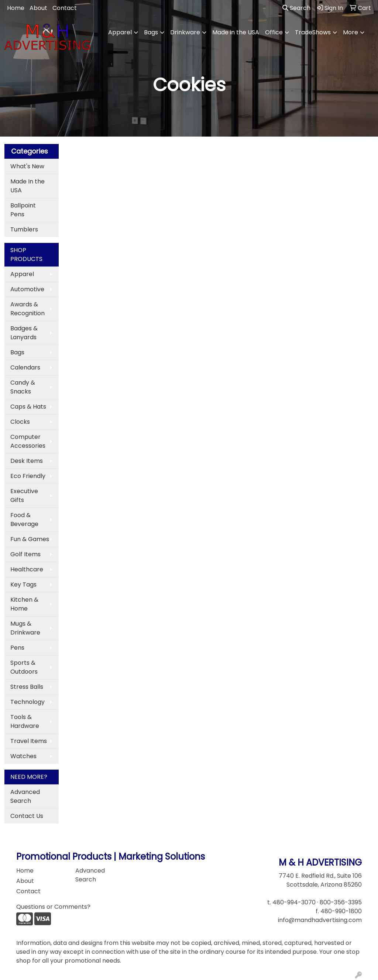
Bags (151, 32)
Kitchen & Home (24, 604)
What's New (27, 166)
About (38, 8)
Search (296, 8)
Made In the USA (28, 186)
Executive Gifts (24, 496)
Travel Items (29, 741)
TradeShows (313, 32)
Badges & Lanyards (24, 333)
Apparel (120, 32)
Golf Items (25, 554)
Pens (17, 648)
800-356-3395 (341, 902)
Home (16, 8)
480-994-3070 (294, 902)
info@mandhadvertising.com (320, 920)
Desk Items (27, 461)
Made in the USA (236, 32)
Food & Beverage (24, 520)
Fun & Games (30, 539)
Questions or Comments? (53, 907)
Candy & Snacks (23, 387)
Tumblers (24, 229)
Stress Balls (27, 687)
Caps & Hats (28, 407)
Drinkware (185, 32)
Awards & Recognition (28, 309)
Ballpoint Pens (23, 210)
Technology (28, 702)
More (350, 32)
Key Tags (23, 584)
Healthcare (27, 569)
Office (274, 32)
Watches (23, 756)
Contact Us (27, 816)
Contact (65, 8)
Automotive (27, 289)
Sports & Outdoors (24, 667)
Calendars (25, 367)
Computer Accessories (28, 441)
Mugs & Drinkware (25, 628)
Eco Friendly (28, 476)
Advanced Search (25, 796)
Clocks (20, 422)
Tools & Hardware (25, 721)
